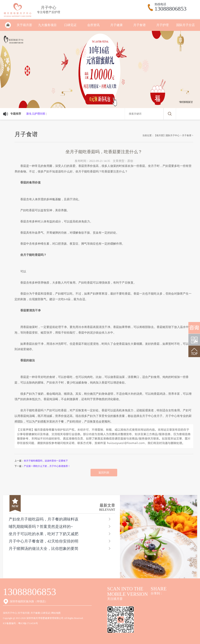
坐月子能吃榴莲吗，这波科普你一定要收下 (46, 461)
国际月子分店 (185, 25)
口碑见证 (70, 25)
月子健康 (116, 25)
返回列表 (104, 473)
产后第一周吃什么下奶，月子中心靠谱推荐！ (47, 466)
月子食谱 (139, 25)
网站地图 (56, 613)
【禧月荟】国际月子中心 (167, 135)
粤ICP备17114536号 (28, 623)
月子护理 (162, 25)
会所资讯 (93, 25)
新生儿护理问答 (36, 114)
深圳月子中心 (10, 613)
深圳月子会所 (8, 25)
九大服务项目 (47, 25)
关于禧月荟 (24, 25)
